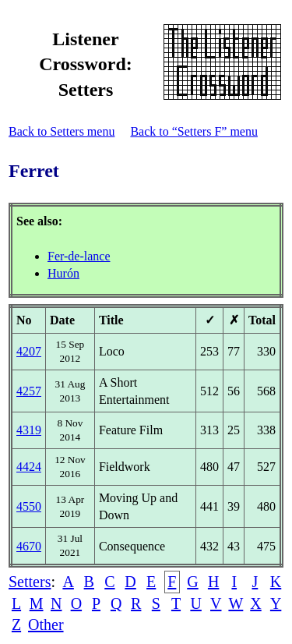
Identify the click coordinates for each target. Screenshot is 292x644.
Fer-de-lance (79, 256)
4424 (29, 467)
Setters (30, 582)
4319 (29, 430)
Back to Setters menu (62, 131)
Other (46, 625)
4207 (29, 351)
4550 (29, 506)
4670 (29, 546)
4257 (29, 391)
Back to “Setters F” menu (194, 131)
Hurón (63, 273)
